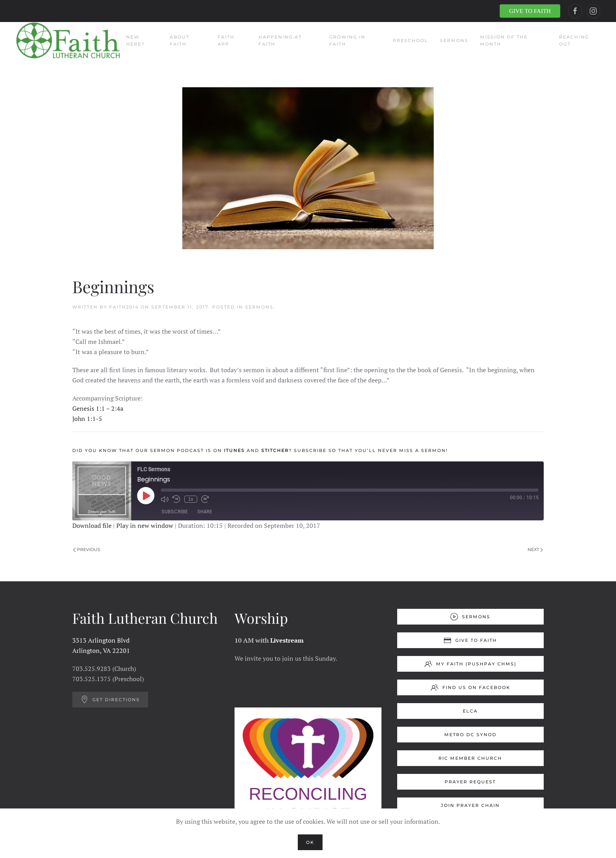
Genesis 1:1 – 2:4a (98, 408)
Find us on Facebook (470, 687)
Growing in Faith (347, 40)
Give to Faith (470, 640)
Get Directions (110, 700)
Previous (87, 549)
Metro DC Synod (470, 735)
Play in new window (145, 525)
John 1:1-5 (87, 419)
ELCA (470, 711)
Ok (310, 842)
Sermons (454, 40)
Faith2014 (124, 307)
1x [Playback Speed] (191, 499)
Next (535, 549)
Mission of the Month (504, 40)
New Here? (135, 40)
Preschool (411, 40)
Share (205, 512)
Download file (92, 525)
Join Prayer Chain (470, 805)
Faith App (226, 40)
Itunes (234, 450)
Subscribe (175, 512)
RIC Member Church (470, 758)
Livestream (287, 640)
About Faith (180, 40)
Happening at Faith (280, 40)
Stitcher (275, 450)
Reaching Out (574, 40)
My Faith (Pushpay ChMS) (470, 664)
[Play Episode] (146, 496)
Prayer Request (470, 782)
